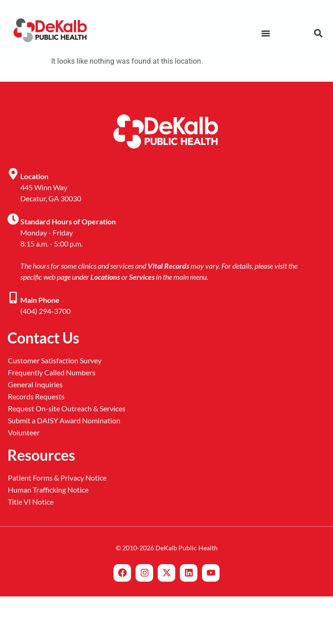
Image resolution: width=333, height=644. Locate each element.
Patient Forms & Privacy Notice (57, 478)
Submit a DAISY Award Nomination (64, 420)
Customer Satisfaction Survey (55, 360)
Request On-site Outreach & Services (67, 408)
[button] (318, 33)
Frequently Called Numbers (52, 372)
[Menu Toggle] (266, 33)
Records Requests (36, 396)
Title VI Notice (31, 502)
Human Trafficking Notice (48, 490)
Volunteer (24, 432)
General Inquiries (35, 384)
